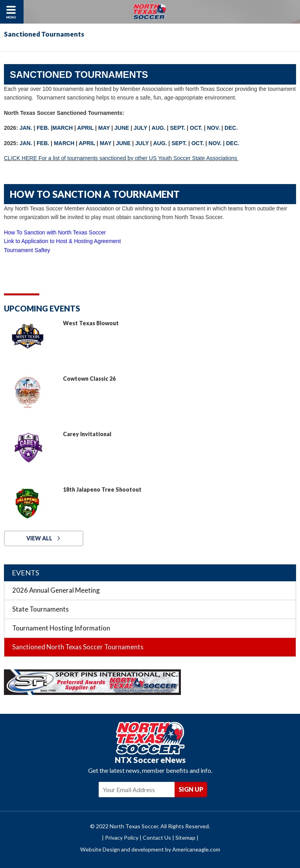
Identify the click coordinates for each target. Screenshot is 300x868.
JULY (140, 128)
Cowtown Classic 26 (89, 379)
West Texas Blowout (91, 323)
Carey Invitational (87, 434)
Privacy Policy (122, 838)
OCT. (196, 128)
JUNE (122, 128)
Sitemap (185, 838)
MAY (104, 128)
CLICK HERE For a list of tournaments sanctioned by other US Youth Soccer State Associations (121, 158)
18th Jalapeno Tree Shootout (102, 489)
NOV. (213, 128)
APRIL (85, 128)
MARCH (63, 128)
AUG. (159, 128)
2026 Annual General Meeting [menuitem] (56, 590)
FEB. (43, 128)
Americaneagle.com (196, 849)
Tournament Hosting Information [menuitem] (61, 628)
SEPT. (178, 128)
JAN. (26, 128)
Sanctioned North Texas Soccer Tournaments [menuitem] (78, 647)
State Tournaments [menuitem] (40, 609)
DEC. (232, 128)
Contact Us (157, 838)
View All (39, 538)
